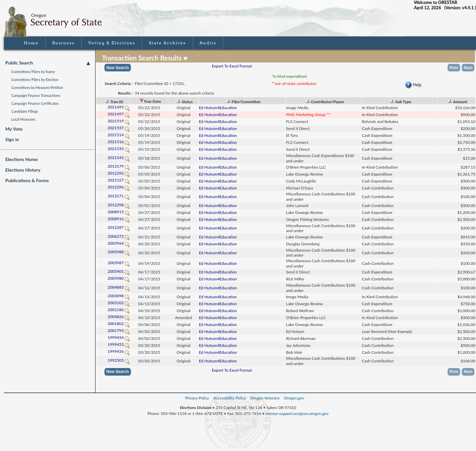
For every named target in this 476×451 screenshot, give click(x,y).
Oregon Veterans (265, 398)
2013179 (119, 166)
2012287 (119, 227)
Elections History (23, 170)
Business (63, 43)
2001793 (119, 330)
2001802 (119, 324)
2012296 (119, 187)
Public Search (48, 63)
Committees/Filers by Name (33, 72)
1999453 (119, 344)
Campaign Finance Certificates (35, 103)
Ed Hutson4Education (218, 108)
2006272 (119, 236)
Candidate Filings (25, 111)
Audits (208, 43)
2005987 (119, 263)
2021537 (119, 128)
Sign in (12, 139)
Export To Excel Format (232, 66)
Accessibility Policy (230, 398)
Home (31, 43)
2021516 (119, 142)
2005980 (119, 278)
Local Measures (23, 119)
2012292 (119, 173)
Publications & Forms (27, 180)
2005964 (119, 243)
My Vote (14, 129)
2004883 (119, 287)
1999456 (119, 351)
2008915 (119, 212)
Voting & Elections (112, 43)
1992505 (119, 360)
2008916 (119, 219)
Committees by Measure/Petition (37, 87)
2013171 (119, 196)
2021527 (119, 180)
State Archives (167, 43)
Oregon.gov (294, 398)
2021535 (119, 149)
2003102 (119, 303)
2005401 (119, 271)
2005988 (119, 252)
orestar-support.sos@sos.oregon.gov (297, 413)
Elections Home (21, 159)
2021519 (119, 121)
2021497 (119, 114)
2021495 (119, 107)
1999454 (119, 337)
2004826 (119, 317)
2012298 (119, 205)
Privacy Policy (197, 398)
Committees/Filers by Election (35, 80)
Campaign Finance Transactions (36, 95)
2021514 (119, 135)
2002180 (119, 310)
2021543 (119, 158)
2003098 (119, 296)
